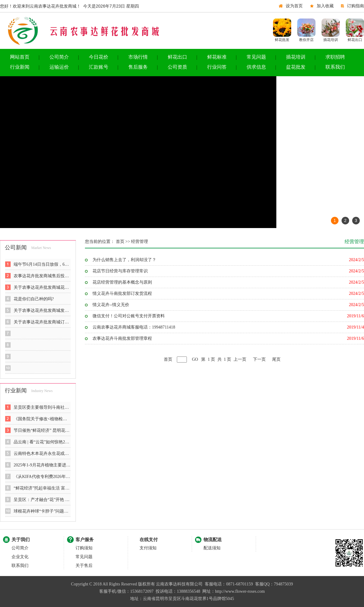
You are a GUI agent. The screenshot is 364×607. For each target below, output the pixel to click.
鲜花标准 (217, 57)
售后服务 (138, 67)
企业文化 (20, 557)
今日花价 (99, 57)
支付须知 (148, 548)
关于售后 (84, 566)
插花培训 (296, 57)
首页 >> (122, 242)
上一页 (240, 359)
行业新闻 (20, 67)
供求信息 (256, 67)
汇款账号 (99, 67)
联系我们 (335, 67)
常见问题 (256, 57)
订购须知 (84, 548)
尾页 (276, 359)
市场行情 (138, 57)
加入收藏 (325, 6)
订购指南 (356, 6)
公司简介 (59, 57)
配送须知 (212, 548)
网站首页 (20, 57)
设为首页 (294, 6)
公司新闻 (16, 247)
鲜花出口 (177, 57)
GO (195, 359)
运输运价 (59, 67)
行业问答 (217, 67)
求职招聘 (335, 57)
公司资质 (177, 67)
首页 (168, 359)
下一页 (259, 359)
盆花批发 (296, 67)
